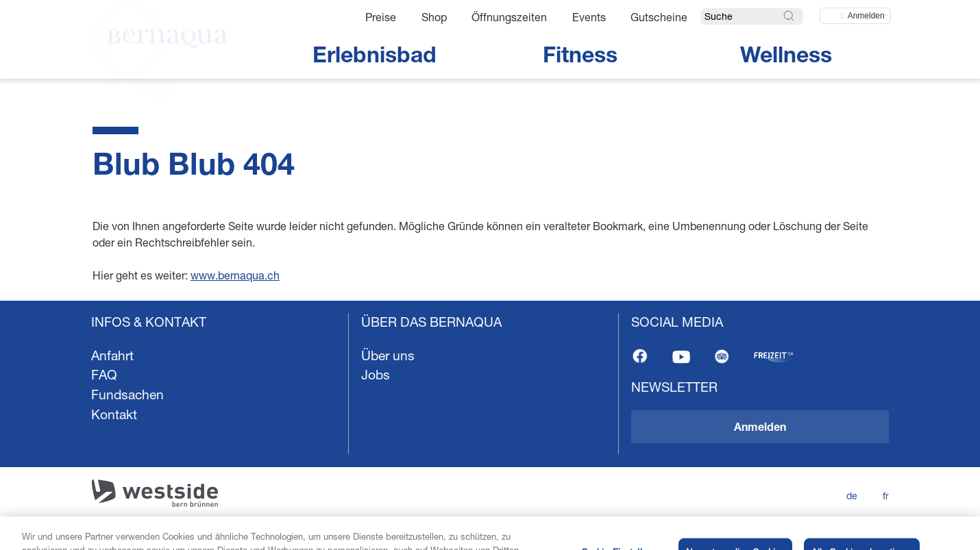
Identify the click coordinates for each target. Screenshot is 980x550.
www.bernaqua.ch (235, 275)
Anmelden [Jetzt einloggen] (866, 16)
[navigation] (490, 425)
